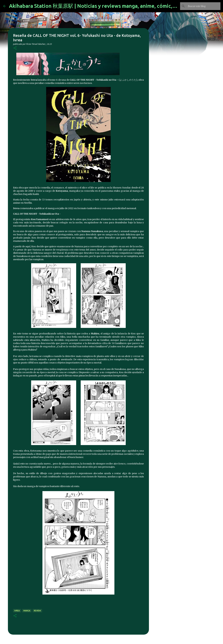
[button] (15, 48)
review (37, 611)
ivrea (17, 611)
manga (27, 611)
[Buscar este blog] (203, 6)
